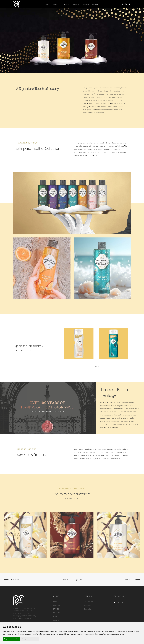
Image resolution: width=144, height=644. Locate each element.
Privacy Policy (88, 601)
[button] (96, 367)
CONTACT (96, 4)
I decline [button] (15, 639)
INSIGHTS (76, 4)
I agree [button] (7, 639)
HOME (47, 4)
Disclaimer (87, 605)
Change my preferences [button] (30, 639)
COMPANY (57, 4)
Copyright (87, 609)
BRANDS (67, 4)
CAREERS (86, 4)
